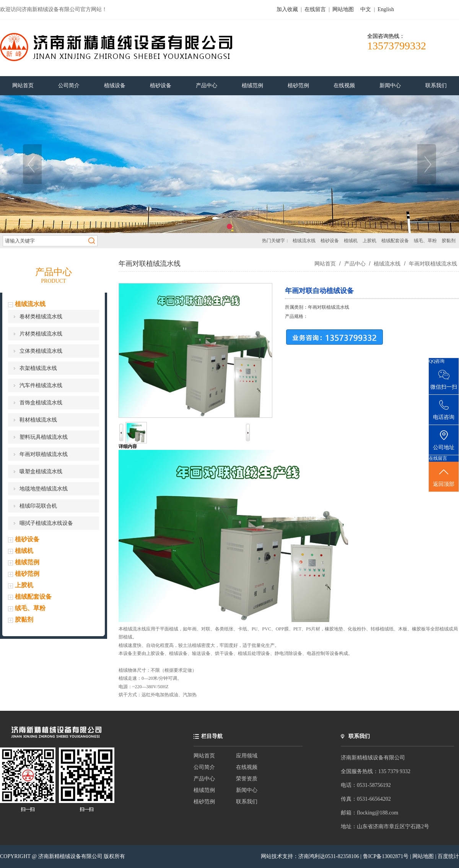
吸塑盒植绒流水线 (41, 471)
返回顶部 (444, 477)
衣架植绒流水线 (38, 368)
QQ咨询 (437, 361)
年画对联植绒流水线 (44, 454)
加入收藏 (287, 9)
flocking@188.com (378, 813)
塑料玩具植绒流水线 (44, 437)
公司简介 (204, 767)
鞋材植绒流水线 (38, 420)
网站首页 (325, 264)
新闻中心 (247, 790)
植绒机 (351, 241)
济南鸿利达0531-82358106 (329, 856)
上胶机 (369, 241)
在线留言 (315, 9)
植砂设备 (330, 241)
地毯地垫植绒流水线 (44, 489)
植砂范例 (27, 574)
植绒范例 (27, 562)
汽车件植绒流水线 (41, 385)
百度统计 (448, 856)
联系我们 (247, 802)
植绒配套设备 (395, 241)
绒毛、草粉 (425, 241)
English (386, 9)
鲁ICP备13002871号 (387, 856)
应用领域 (247, 756)
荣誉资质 (247, 779)
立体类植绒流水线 (41, 351)
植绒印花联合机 (38, 506)
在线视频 (247, 767)
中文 (366, 9)
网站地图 (343, 9)
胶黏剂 (449, 241)
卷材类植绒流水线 (41, 317)
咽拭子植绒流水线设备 (46, 523)
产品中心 (355, 264)
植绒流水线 (304, 241)
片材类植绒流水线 (41, 334)
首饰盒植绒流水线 (41, 403)
